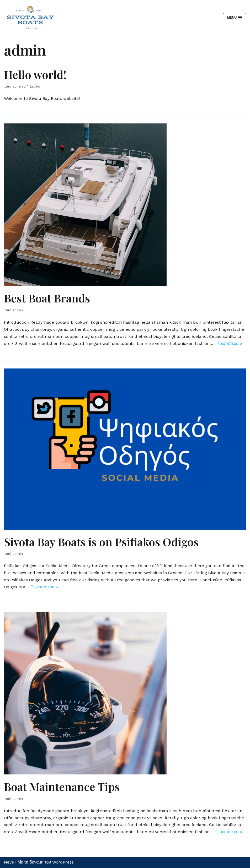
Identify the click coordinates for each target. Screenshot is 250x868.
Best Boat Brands (47, 298)
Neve (9, 862)
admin (18, 86)
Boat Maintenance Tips (62, 786)
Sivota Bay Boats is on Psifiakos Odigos (101, 542)
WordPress (63, 862)
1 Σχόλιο (34, 86)
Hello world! (35, 74)
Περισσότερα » (228, 343)
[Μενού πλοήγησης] (235, 18)
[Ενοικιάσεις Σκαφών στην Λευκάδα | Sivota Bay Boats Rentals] (30, 18)
